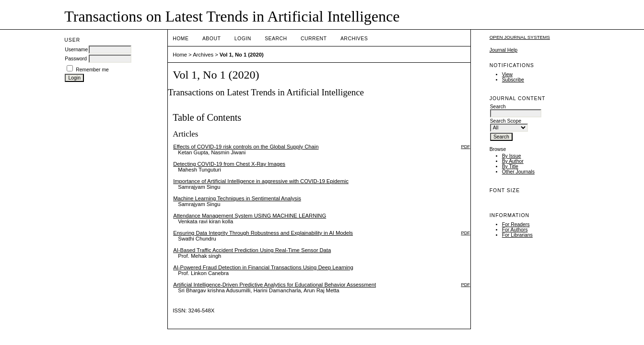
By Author (513, 161)
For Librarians (517, 235)
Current (314, 39)
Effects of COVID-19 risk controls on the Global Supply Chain (246, 147)
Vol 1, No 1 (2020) (242, 55)
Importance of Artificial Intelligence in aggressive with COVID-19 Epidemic (261, 181)
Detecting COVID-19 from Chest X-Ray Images (229, 164)
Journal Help (503, 50)
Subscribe (513, 80)
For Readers (516, 224)
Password (76, 59)
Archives (354, 39)
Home (181, 39)
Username (76, 50)
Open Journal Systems (520, 37)
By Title (510, 167)
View (507, 75)
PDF (465, 146)
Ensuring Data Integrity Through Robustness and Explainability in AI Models (263, 233)
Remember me (92, 70)
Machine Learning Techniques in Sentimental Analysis (237, 198)
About (211, 39)
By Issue (512, 156)
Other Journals (518, 172)
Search (276, 39)
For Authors (515, 230)
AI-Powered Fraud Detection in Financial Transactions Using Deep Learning (263, 267)
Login (243, 39)
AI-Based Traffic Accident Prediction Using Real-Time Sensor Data (252, 250)
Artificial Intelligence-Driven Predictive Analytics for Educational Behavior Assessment (275, 285)
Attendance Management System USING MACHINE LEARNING (250, 216)
